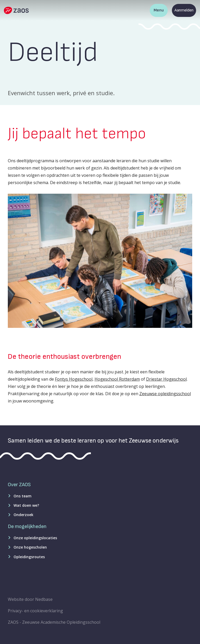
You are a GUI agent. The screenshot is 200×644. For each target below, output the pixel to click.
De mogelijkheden (27, 526)
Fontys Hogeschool (74, 379)
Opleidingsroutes (29, 557)
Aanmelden (184, 10)
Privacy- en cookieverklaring (35, 611)
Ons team (23, 496)
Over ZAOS (19, 485)
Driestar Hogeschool (166, 379)
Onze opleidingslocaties (35, 538)
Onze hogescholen (30, 547)
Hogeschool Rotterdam (117, 379)
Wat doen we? (26, 505)
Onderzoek (23, 515)
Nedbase (44, 599)
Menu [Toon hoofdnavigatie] (159, 10)
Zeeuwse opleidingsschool (165, 394)
